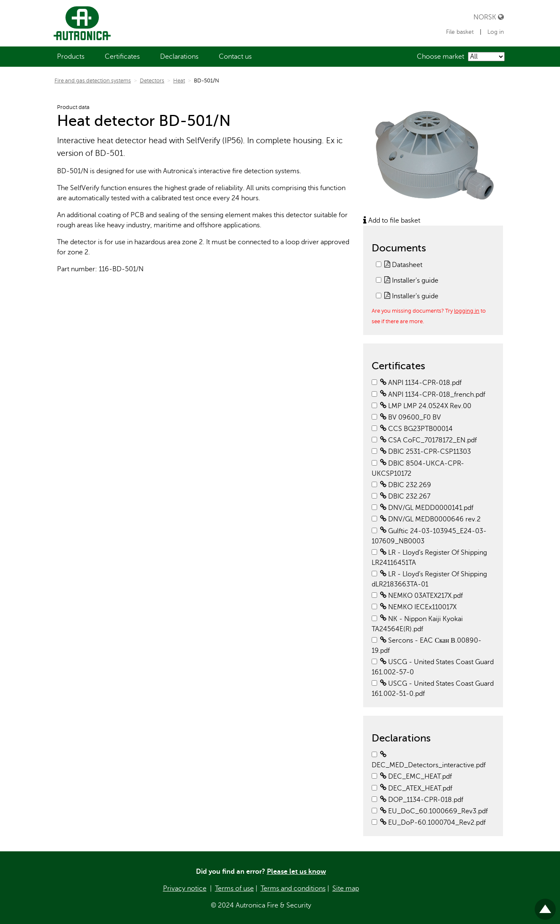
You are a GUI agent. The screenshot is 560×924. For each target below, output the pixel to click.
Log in (496, 32)
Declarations (179, 57)
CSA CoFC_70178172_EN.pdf (428, 440)
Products (71, 57)
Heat (179, 81)
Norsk (489, 17)
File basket (461, 32)
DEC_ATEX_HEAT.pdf (416, 788)
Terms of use (234, 889)
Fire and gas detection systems (93, 81)
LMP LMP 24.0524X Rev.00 (426, 406)
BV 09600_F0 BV (410, 417)
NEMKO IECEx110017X (418, 607)
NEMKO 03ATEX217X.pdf (421, 596)
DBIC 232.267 (405, 496)
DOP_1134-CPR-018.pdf (422, 800)
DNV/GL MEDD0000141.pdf (427, 508)
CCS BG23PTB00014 (416, 429)
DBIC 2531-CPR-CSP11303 (425, 452)
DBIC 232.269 (406, 485)
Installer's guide (411, 281)
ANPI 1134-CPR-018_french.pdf (433, 395)
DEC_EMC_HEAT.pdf (416, 777)
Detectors (152, 81)
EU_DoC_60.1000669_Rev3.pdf (434, 811)
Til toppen (545, 906)
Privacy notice (185, 889)
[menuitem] (71, 57)
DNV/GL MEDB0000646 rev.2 (430, 519)
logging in (467, 311)
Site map (346, 889)
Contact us (235, 57)
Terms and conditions (293, 889)
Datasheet (403, 265)
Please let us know (296, 872)
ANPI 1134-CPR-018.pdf (421, 383)
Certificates (122, 57)
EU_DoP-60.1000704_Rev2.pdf (433, 823)
